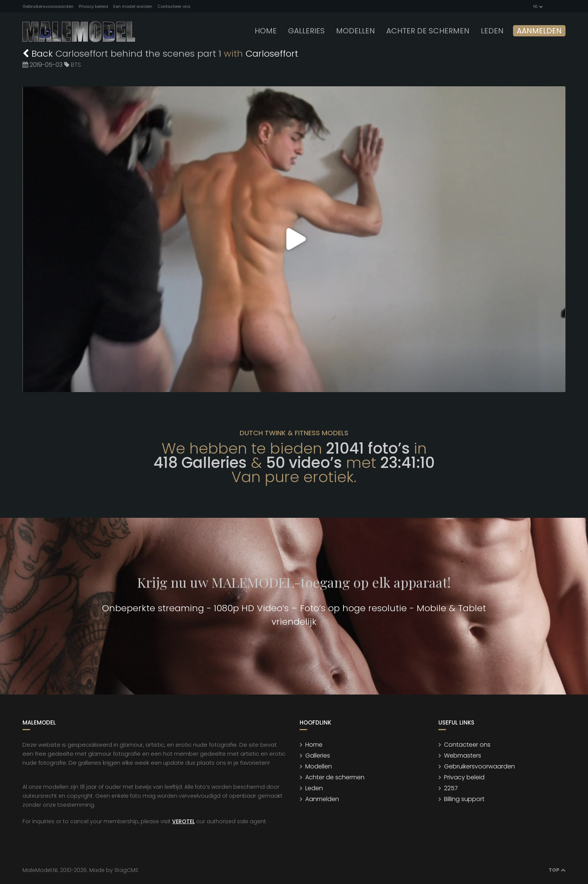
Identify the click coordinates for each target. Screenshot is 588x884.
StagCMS (126, 870)
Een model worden (133, 6)
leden (492, 31)
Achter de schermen (428, 31)
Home (266, 31)
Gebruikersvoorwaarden (48, 6)
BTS (76, 65)
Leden (314, 788)
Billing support (464, 799)
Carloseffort (272, 53)
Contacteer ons (174, 6)
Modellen (319, 766)
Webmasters (463, 755)
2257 (451, 788)
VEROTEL (183, 821)
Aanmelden (539, 31)
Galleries (306, 31)
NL (538, 6)
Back (39, 53)
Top (557, 870)
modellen (355, 31)
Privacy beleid (93, 6)
